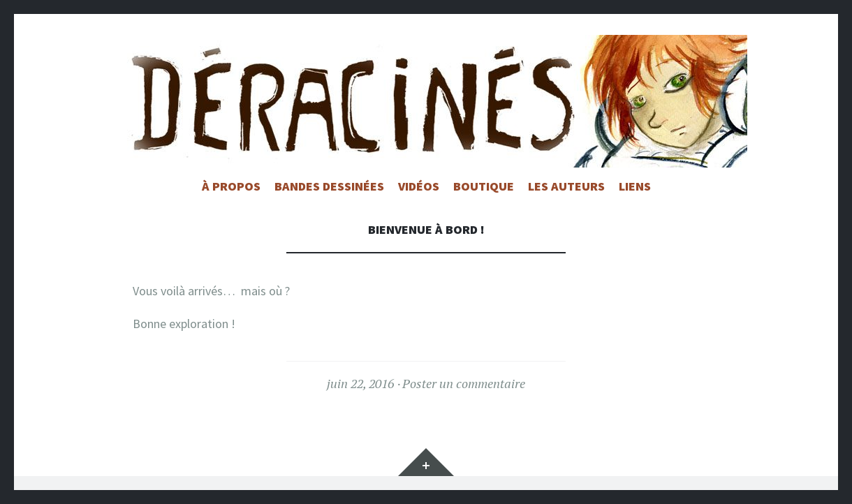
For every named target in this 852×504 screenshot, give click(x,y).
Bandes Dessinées (329, 186)
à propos (231, 186)
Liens (635, 186)
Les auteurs (566, 186)
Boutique (484, 186)
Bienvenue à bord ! (426, 229)
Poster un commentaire (464, 383)
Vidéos (419, 186)
